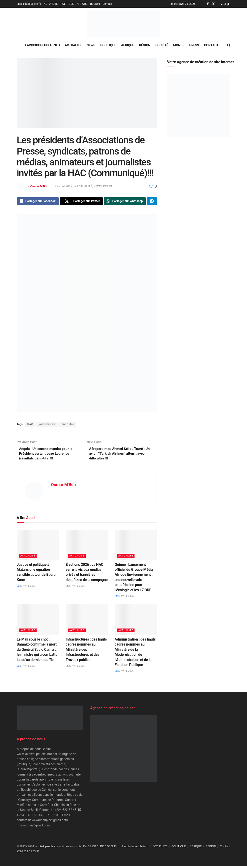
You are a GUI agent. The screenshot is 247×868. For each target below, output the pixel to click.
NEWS (91, 45)
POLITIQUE (67, 4)
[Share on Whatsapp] (125, 202)
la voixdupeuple (44, 848)
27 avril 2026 (75, 588)
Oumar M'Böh (39, 186)
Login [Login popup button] (226, 4)
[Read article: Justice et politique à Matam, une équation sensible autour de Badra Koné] (38, 547)
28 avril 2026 (26, 588)
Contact (107, 4)
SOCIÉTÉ (162, 45)
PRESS (194, 45)
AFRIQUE (82, 4)
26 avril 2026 (75, 668)
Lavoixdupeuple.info (29, 4)
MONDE (179, 45)
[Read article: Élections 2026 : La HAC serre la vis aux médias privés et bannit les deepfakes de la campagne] (87, 547)
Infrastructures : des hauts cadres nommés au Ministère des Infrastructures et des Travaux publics (86, 652)
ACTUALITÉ (51, 4)
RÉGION (95, 4)
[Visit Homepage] (124, 24)
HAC (30, 425)
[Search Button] (229, 45)
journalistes (47, 425)
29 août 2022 (64, 186)
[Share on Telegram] (152, 202)
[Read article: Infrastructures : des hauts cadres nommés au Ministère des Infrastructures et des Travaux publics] (87, 622)
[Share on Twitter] (81, 202)
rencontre (67, 425)
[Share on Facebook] (38, 202)
